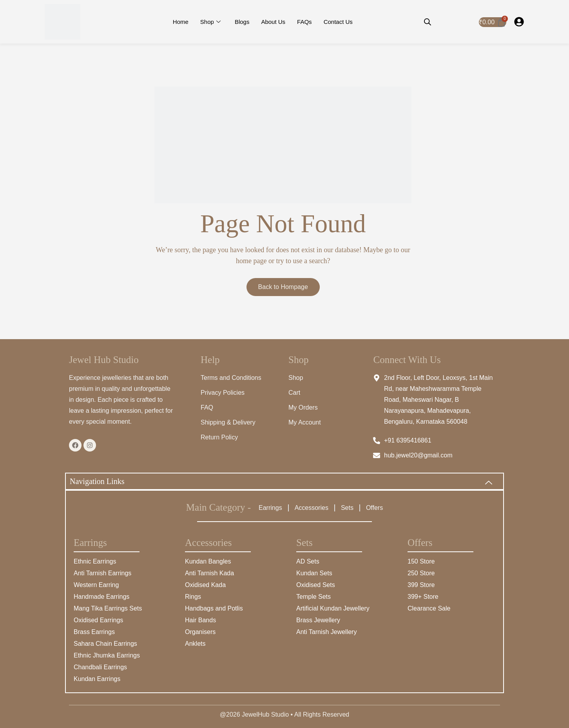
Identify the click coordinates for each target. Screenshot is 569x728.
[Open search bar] (428, 22)
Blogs (242, 22)
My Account (305, 422)
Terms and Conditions (231, 378)
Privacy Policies (223, 393)
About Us (273, 22)
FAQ (207, 407)
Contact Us (338, 22)
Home (181, 22)
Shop (210, 22)
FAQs (304, 22)
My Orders (303, 407)
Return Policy (219, 437)
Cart (294, 393)
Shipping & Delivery (228, 422)
